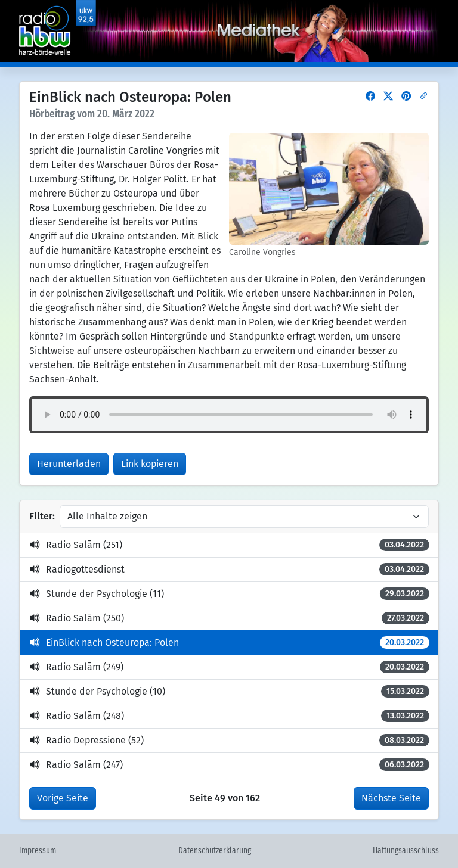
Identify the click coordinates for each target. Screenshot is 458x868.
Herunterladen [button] (69, 464)
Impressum (38, 851)
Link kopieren (150, 464)
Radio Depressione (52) (229, 740)
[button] (370, 96)
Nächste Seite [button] (391, 798)
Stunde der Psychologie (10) (229, 691)
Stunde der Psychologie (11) (229, 594)
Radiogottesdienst (229, 569)
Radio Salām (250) (229, 618)
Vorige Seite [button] (63, 798)
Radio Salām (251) (229, 545)
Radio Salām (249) (229, 667)
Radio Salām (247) (229, 765)
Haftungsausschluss (406, 851)
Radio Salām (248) (229, 716)
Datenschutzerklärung (215, 851)
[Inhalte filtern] (244, 517)
